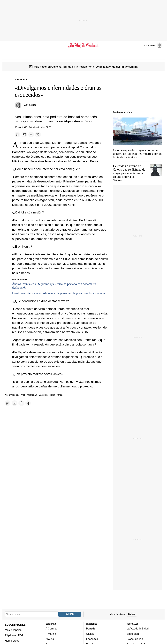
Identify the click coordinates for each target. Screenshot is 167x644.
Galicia (90, 634)
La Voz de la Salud (138, 628)
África (60, 395)
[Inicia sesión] (153, 45)
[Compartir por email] (24, 134)
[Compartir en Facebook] (31, 134)
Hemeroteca (12, 641)
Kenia (52, 395)
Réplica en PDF (14, 635)
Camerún (43, 395)
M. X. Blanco (30, 105)
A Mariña (51, 634)
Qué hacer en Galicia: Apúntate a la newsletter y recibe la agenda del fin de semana (86, 67)
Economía (92, 639)
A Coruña (51, 628)
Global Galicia (135, 639)
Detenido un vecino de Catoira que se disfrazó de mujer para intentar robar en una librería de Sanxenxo (129, 173)
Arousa (50, 639)
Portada (91, 628)
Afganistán (32, 395)
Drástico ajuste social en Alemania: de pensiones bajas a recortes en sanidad (59, 293)
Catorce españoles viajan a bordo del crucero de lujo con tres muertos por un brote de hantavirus (137, 154)
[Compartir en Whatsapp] (17, 134)
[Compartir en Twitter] (38, 134)
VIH (23, 395)
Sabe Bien (133, 634)
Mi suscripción (13, 630)
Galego (132, 614)
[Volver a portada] (83, 45)
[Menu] (7, 45)
